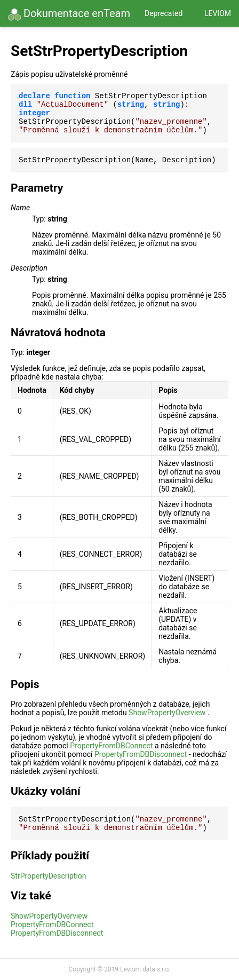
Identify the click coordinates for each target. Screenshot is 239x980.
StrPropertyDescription (49, 876)
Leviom (218, 13)
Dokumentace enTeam (69, 14)
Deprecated (164, 13)
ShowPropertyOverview (167, 713)
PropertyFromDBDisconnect (141, 754)
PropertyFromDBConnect (111, 746)
